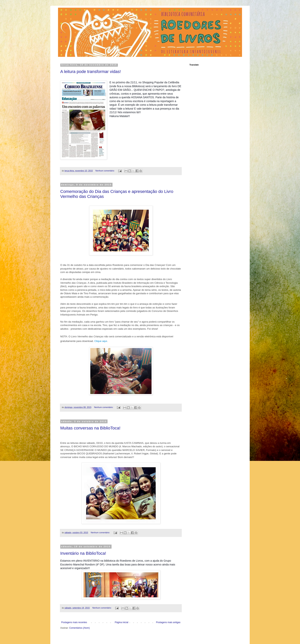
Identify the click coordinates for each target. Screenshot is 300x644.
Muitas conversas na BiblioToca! (90, 428)
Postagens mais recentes (74, 622)
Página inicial (122, 622)
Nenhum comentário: (105, 171)
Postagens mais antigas (168, 622)
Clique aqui (101, 341)
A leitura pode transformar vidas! (91, 72)
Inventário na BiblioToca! (83, 553)
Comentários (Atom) (79, 628)
